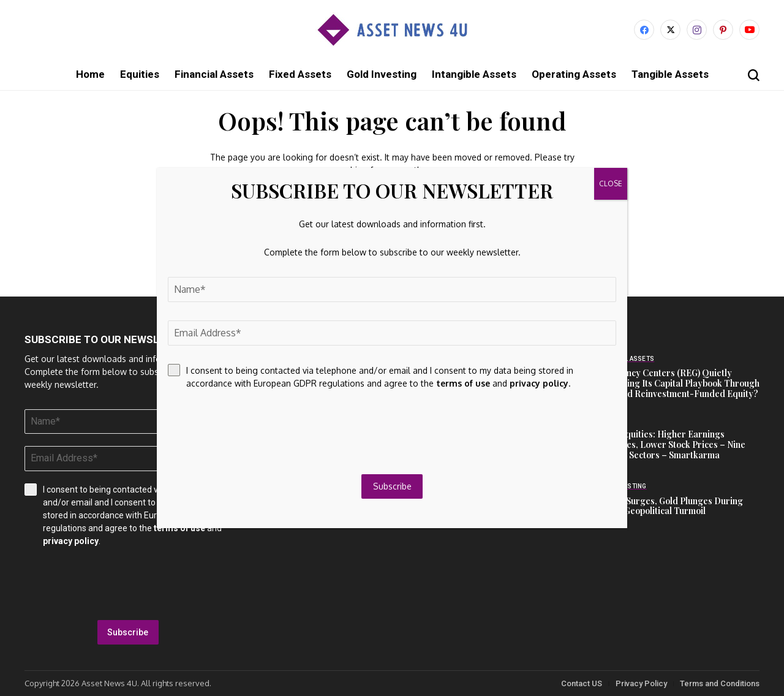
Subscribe (128, 632)
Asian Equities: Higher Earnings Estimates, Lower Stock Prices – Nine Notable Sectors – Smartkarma (671, 444)
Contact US (582, 683)
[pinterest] (723, 30)
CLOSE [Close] (611, 183)
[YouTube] (749, 30)
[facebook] (644, 30)
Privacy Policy (641, 683)
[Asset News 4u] (392, 30)
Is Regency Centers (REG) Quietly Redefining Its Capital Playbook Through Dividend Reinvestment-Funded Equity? (678, 383)
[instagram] (697, 30)
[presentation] (128, 584)
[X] (670, 30)
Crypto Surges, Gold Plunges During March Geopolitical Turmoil (669, 506)
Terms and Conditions (720, 683)
